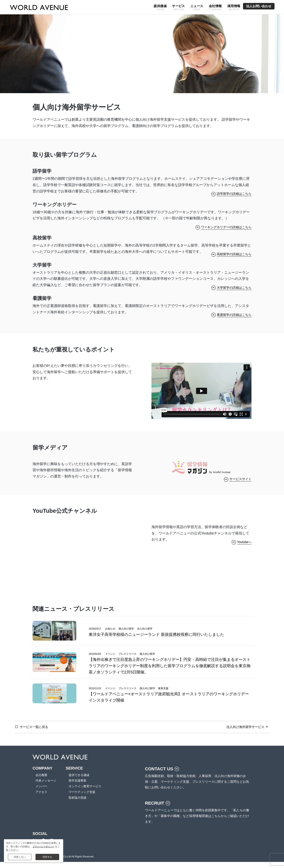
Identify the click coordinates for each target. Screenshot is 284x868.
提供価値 (160, 8)
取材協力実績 (79, 804)
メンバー (42, 792)
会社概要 (42, 781)
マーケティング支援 (84, 798)
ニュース (197, 8)
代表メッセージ (47, 787)
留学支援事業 (79, 787)
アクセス (42, 798)
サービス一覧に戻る (34, 733)
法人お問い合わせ (259, 6)
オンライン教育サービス (87, 792)
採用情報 (234, 8)
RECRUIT (159, 809)
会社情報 (215, 8)
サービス (178, 8)
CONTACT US (163, 775)
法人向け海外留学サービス (245, 733)
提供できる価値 (81, 781)
